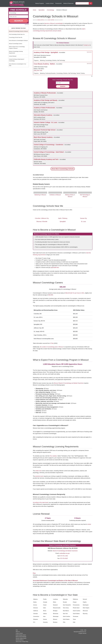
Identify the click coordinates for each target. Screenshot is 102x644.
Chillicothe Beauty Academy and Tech (46, 159)
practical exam (39, 476)
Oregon (75, 602)
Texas (74, 619)
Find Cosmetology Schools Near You (17, 34)
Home (35, 10)
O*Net (52, 343)
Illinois (45, 611)
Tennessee (76, 616)
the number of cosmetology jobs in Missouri (52, 347)
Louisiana (55, 599)
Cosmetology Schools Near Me (16, 37)
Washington (86, 605)
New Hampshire (67, 605)
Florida (45, 599)
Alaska (35, 602)
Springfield (63, 222)
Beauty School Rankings (21, 637)
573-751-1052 (64, 556)
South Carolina (77, 611)
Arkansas (36, 608)
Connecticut (36, 616)
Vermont (85, 599)
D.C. (34, 622)
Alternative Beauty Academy (43, 115)
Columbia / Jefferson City (42, 218)
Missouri (55, 619)
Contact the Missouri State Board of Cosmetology (17, 60)
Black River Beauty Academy (43, 137)
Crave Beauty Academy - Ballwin (45, 64)
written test (38, 471)
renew (89, 524)
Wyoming (85, 614)
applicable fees (55, 267)
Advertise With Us (20, 640)
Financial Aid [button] (58, 3)
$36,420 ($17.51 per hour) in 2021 (75, 293)
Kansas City (83, 218)
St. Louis (83, 222)
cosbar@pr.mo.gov (64, 553)
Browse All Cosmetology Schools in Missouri (18, 31)
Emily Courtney (51, 20)
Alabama (35, 599)
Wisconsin (85, 611)
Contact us (86, 45)
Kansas (45, 619)
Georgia (45, 602)
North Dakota (66, 619)
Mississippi (56, 616)
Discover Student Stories (21, 638)
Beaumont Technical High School (45, 130)
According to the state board (41, 502)
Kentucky (45, 622)
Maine (55, 602)
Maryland (55, 605)
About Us (18, 632)
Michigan (55, 611)
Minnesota (56, 614)
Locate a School (50, 3)
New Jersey (66, 608)
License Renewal (13, 56)
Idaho (45, 608)
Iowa (44, 616)
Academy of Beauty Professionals (45, 93)
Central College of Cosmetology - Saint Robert (49, 152)
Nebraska (65, 599)
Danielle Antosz (41, 20)
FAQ (17, 630)
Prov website (53, 456)
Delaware (36, 619)
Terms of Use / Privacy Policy (22, 642)
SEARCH (19, 21)
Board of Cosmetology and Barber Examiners (65, 551)
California (36, 611)
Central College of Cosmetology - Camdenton (49, 145)
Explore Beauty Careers (21, 635)
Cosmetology (50, 10)
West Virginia (86, 608)
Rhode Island (76, 608)
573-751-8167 (64, 558)
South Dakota (76, 614)
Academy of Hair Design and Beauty (46, 100)
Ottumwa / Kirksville (42, 222)
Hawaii (45, 605)
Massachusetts (57, 608)
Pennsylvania (76, 605)
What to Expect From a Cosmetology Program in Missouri (17, 47)
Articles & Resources (68, 3)
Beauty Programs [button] (40, 3)
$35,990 (51, 295)
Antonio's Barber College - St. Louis (46, 122)
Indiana (45, 614)
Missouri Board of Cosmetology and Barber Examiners (69, 383)
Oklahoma (75, 599)
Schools (63, 169)
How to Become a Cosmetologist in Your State (18, 65)
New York (65, 614)
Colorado (35, 614)
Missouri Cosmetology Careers (16, 44)
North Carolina (67, 616)
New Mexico (66, 611)
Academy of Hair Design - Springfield (46, 52)
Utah (74, 622)
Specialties (41, 10)
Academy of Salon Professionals (45, 108)
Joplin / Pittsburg (63, 218)
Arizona (35, 605)
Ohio (64, 622)
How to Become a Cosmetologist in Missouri (18, 41)
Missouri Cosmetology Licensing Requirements (16, 52)
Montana (55, 622)
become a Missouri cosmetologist (54, 23)
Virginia (85, 602)
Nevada (65, 602)
